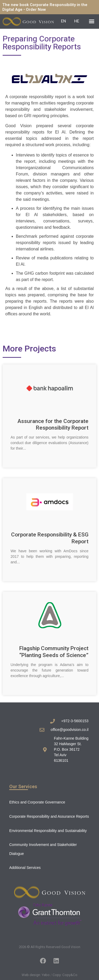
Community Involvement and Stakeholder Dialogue (43, 849)
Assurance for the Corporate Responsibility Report (53, 425)
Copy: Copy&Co (65, 975)
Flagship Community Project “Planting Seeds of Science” (54, 652)
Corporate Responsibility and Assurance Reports (49, 816)
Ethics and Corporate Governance (37, 802)
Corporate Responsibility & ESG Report (50, 538)
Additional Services (25, 868)
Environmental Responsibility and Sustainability (48, 831)
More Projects (29, 349)
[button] (92, 21)
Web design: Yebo (36, 975)
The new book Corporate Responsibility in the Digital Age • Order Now (45, 7)
